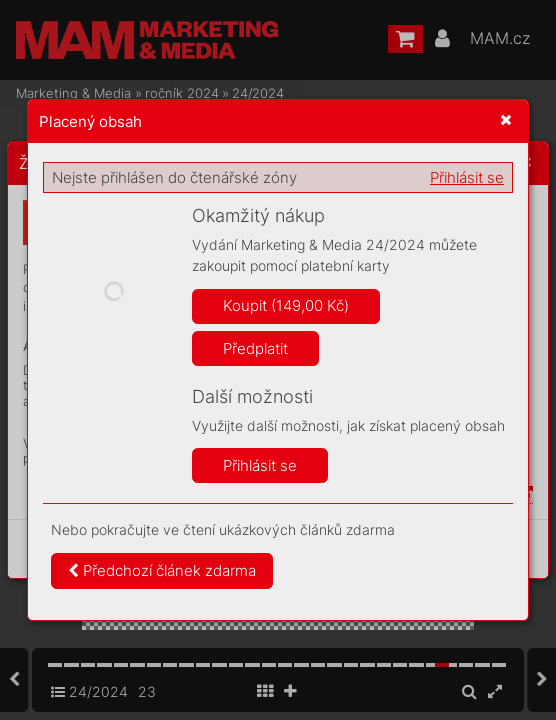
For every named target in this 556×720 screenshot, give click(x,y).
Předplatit (255, 348)
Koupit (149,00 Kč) (286, 305)
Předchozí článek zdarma (162, 570)
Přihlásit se (467, 177)
